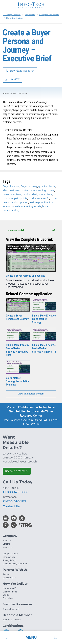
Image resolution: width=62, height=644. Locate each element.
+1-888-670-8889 (16, 492)
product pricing (20, 202)
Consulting (8, 598)
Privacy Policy (9, 560)
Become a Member (17, 471)
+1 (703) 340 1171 (31, 424)
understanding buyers (42, 190)
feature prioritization (41, 202)
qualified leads (47, 186)
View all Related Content (31, 394)
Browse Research (11, 609)
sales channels (11, 206)
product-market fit (39, 198)
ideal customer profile (15, 190)
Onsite (6, 595)
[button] (31, 637)
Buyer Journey (29, 186)
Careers (6, 544)
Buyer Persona (11, 186)
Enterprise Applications (49, 15)
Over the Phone (10, 592)
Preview (12, 79)
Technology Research (12, 15)
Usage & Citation (10, 554)
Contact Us (11, 506)
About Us (7, 541)
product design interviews (38, 194)
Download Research (20, 71)
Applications (30, 15)
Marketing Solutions (15, 18)
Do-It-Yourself (9, 588)
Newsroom (8, 547)
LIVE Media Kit (9, 578)
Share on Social (31, 230)
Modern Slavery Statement (15, 564)
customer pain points (15, 198)
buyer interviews (12, 194)
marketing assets (31, 206)
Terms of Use (9, 557)
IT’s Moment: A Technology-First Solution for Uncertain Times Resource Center (32, 411)
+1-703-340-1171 (14, 501)
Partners (7, 574)
